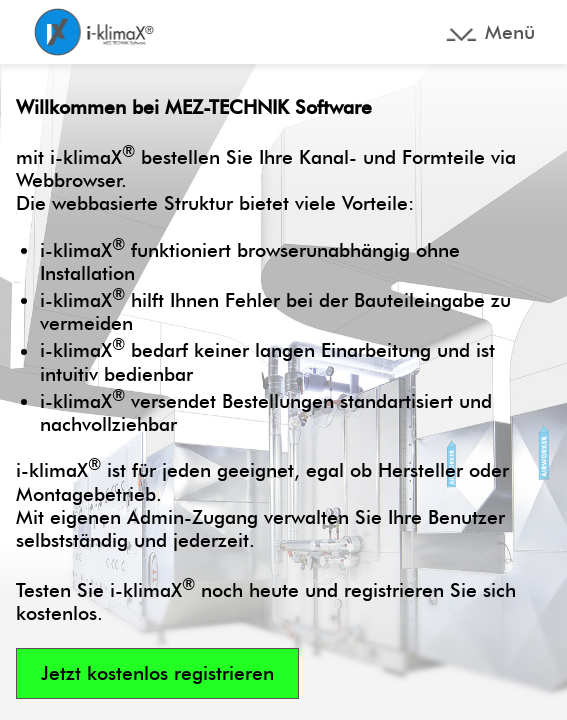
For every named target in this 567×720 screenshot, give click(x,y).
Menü (510, 32)
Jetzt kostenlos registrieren (157, 673)
